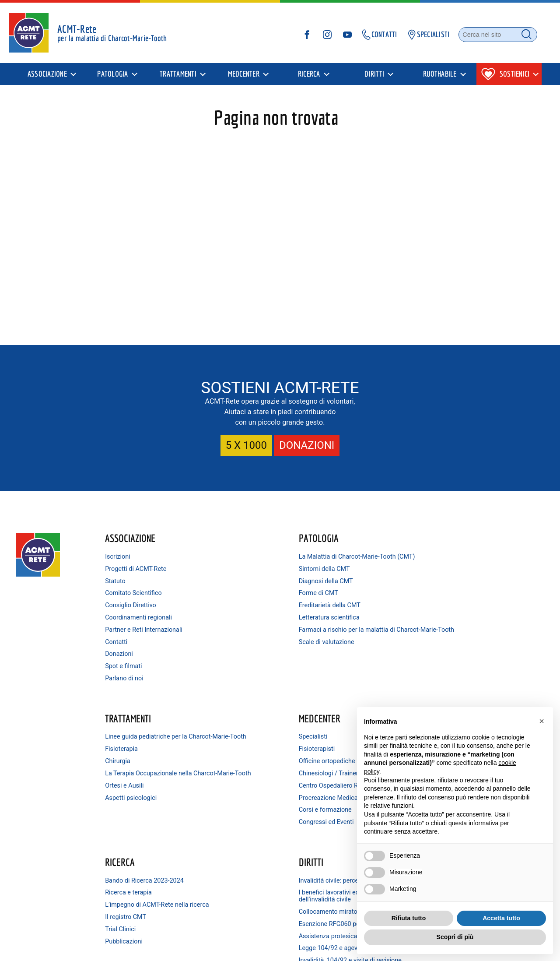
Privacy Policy (184, 948)
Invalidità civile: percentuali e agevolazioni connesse (256, 739)
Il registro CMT (132, 780)
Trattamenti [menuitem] (178, 78)
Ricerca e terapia (135, 748)
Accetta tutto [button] (501, 918)
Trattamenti (342, 537)
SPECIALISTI (419, 37)
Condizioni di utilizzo (270, 948)
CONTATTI (370, 37)
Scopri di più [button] (455, 937)
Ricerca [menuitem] (309, 78)
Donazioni (126, 653)
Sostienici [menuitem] (506, 78)
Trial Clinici (127, 792)
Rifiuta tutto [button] (409, 918)
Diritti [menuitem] (374, 78)
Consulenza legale (241, 894)
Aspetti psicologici (345, 631)
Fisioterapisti (442, 568)
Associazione (137, 537)
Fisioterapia (336, 575)
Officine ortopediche (452, 580)
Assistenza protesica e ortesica (259, 812)
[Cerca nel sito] (489, 37)
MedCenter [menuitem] (244, 78)
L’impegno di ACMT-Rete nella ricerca (153, 764)
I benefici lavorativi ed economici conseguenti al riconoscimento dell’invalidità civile (261, 762)
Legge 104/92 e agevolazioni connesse (256, 828)
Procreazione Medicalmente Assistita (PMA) (463, 627)
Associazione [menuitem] (47, 78)
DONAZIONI (307, 444)
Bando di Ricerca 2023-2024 (151, 736)
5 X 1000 (246, 444)
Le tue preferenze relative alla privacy (347, 948)
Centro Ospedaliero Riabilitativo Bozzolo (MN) (467, 608)
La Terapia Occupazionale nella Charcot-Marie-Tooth (363, 603)
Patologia (236, 537)
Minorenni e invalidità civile (253, 882)
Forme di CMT (235, 599)
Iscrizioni (124, 556)
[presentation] (51, 78)
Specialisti (438, 556)
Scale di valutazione (243, 655)
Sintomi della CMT (241, 575)
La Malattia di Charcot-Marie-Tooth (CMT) (256, 559)
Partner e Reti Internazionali (150, 629)
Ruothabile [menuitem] (440, 78)
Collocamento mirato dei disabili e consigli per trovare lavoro (261, 785)
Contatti (123, 641)
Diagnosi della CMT (243, 587)
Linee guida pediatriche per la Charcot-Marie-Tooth (360, 559)
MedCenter (444, 537)
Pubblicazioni (130, 804)
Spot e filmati (130, 665)
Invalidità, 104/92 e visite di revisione (254, 847)
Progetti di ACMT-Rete (142, 568)
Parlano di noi (131, 678)
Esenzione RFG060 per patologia (261, 800)
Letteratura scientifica (246, 624)
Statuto (122, 580)
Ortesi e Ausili (339, 618)
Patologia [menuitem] (112, 78)
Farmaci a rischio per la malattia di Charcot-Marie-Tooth (261, 639)
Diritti (228, 718)
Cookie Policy (223, 948)
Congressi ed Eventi (451, 655)
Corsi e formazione (450, 643)
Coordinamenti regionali (145, 617)
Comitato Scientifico (140, 592)
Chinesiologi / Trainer (453, 592)
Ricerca (126, 718)
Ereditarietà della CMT (247, 611)
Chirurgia (332, 587)
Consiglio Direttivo (137, 604)
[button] (542, 721)
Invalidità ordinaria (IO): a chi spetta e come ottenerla (256, 866)
